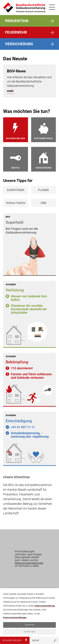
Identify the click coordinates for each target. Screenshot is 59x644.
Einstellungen (29, 632)
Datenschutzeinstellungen (29, 563)
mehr (10, 91)
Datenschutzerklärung (45, 606)
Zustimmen (30, 625)
